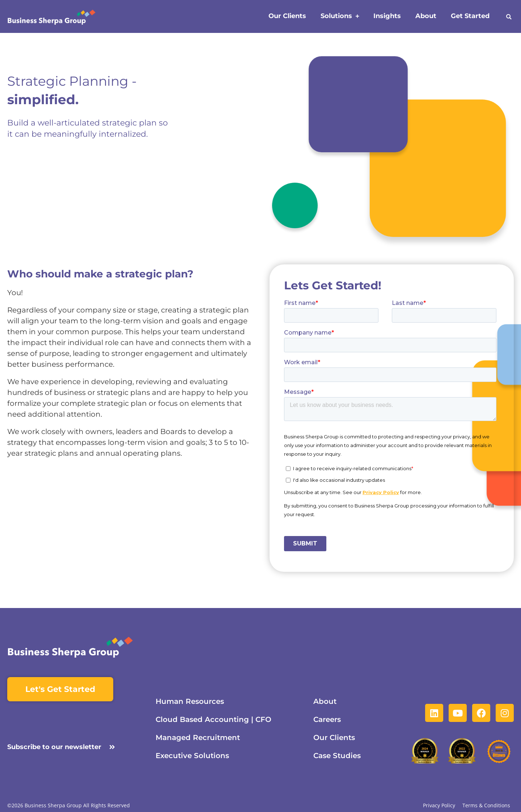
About (426, 16)
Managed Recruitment (198, 737)
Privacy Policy (439, 806)
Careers (327, 719)
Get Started (470, 16)
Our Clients (287, 16)
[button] (509, 17)
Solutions (340, 16)
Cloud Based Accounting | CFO (213, 719)
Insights (387, 16)
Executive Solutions (192, 756)
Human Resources (190, 701)
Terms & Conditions (486, 806)
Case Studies (337, 756)
